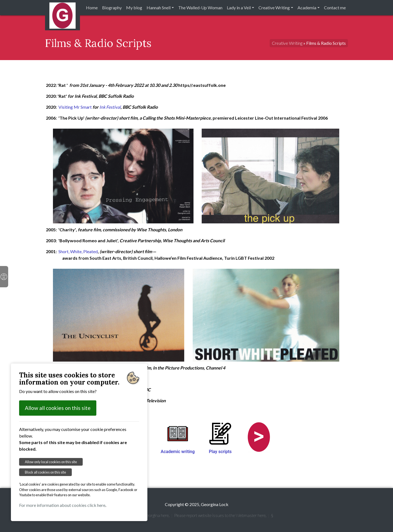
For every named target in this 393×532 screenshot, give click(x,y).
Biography (112, 8)
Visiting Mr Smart (75, 107)
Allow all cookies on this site (58, 408)
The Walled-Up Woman (200, 8)
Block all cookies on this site (45, 472)
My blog (134, 8)
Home (92, 8)
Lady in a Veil (239, 8)
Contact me (335, 8)
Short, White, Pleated (78, 251)
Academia (307, 8)
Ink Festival (110, 107)
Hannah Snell (159, 8)
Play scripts (220, 452)
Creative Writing (274, 8)
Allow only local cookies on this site (51, 462)
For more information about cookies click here (62, 505)
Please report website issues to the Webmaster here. (220, 515)
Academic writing (178, 452)
